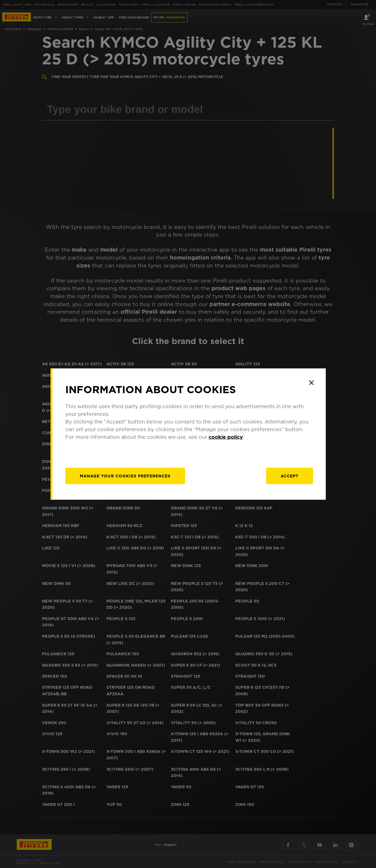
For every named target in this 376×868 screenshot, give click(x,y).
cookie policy (226, 437)
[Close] (312, 383)
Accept (290, 476)
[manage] (125, 476)
